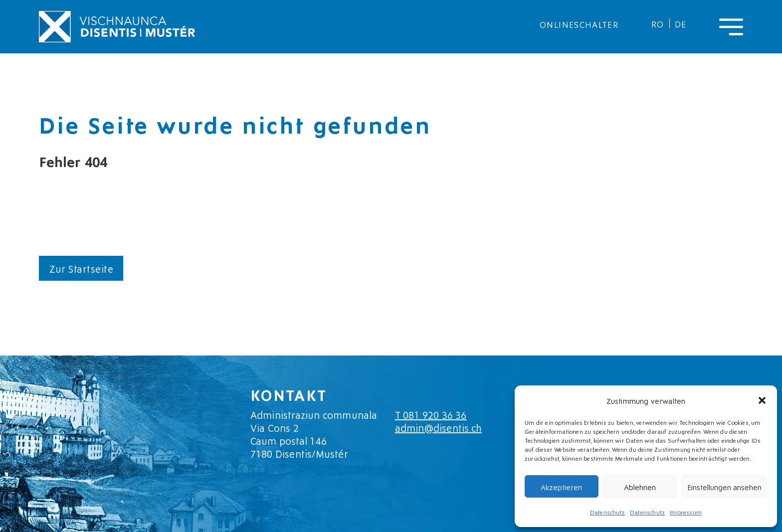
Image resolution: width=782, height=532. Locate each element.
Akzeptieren (561, 487)
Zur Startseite (81, 268)
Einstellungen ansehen (724, 487)
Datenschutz (607, 512)
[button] (762, 400)
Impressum (686, 512)
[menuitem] (658, 23)
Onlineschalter (579, 24)
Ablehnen (640, 487)
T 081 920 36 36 (431, 414)
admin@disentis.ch (438, 427)
